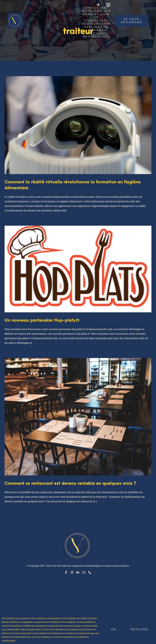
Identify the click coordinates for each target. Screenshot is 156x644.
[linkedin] (78, 572)
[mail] (84, 572)
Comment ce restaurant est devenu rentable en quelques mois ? (70, 483)
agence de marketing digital (87, 566)
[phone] (90, 572)
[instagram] (72, 572)
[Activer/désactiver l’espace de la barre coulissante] (97, 5)
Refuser (140, 629)
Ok (114, 629)
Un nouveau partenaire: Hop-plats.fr (42, 320)
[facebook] (66, 572)
